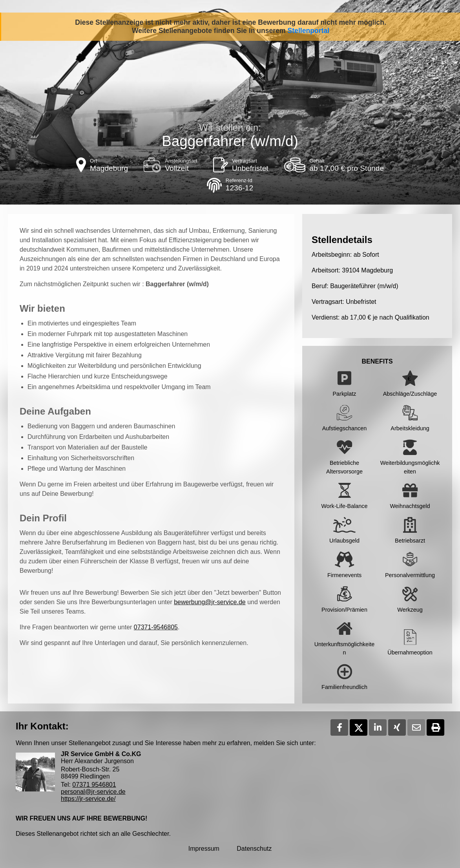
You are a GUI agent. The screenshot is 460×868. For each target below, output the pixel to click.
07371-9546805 (156, 627)
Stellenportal (309, 31)
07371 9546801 (94, 785)
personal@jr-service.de (93, 792)
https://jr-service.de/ (88, 799)
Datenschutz (254, 849)
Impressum (204, 849)
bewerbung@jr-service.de (210, 602)
